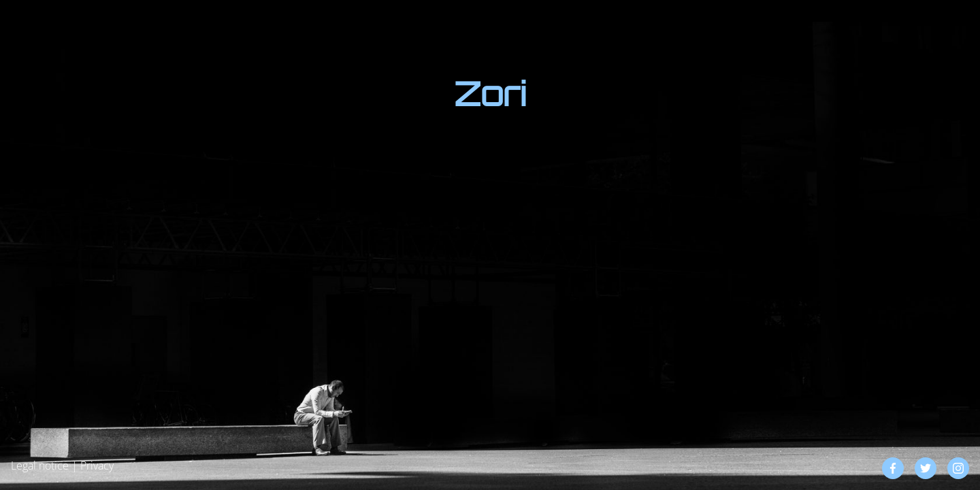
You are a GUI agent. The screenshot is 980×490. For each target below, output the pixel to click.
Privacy (97, 465)
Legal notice (40, 465)
